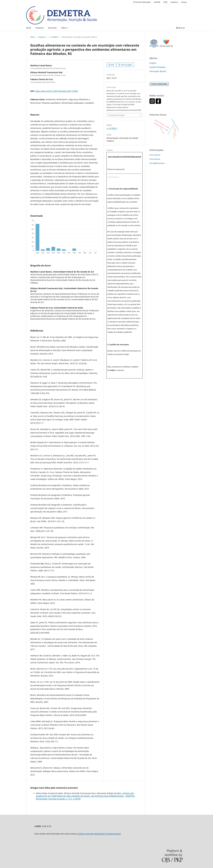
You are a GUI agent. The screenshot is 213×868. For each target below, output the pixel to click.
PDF (112, 65)
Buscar (181, 28)
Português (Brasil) (158, 71)
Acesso (184, 2)
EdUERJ (157, 2)
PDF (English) (126, 65)
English (153, 63)
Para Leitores (155, 155)
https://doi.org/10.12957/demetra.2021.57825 (57, 91)
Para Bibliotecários (157, 163)
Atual (29, 28)
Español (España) (157, 67)
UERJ (165, 2)
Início (33, 37)
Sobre (64, 28)
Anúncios (52, 28)
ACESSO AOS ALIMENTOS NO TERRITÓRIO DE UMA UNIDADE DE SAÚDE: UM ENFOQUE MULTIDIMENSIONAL (85, 795)
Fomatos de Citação (117, 115)
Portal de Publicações (142, 2)
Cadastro (174, 2)
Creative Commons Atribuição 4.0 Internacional (99, 834)
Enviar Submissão (159, 84)
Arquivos (40, 28)
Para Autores (155, 159)
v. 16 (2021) (54, 37)
